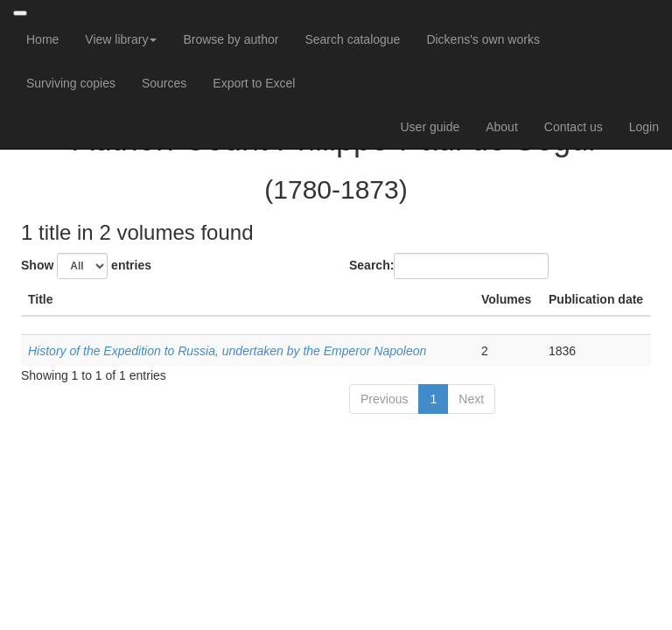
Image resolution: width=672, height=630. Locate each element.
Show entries (86, 266)
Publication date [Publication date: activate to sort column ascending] (596, 299)
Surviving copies (71, 83)
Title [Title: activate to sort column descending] (41, 299)
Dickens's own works (483, 39)
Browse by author (231, 39)
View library (121, 39)
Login (644, 127)
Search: (449, 266)
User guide (430, 127)
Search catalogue (352, 39)
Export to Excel (254, 83)
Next (471, 399)
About (502, 127)
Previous (384, 399)
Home (42, 39)
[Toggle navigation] (20, 13)
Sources (164, 83)
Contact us (574, 127)
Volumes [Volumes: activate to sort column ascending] (506, 299)
